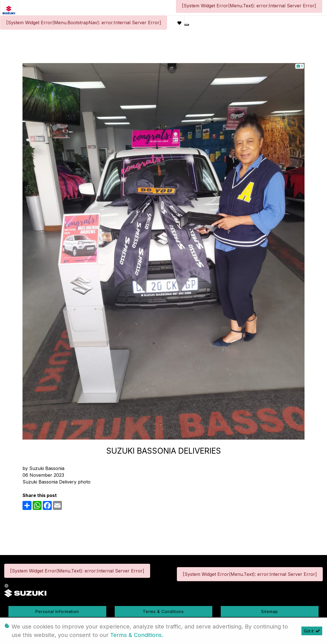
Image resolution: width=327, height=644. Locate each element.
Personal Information (57, 611)
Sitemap (270, 611)
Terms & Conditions (163, 611)
